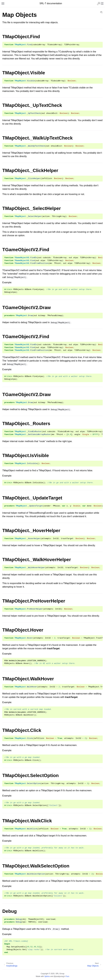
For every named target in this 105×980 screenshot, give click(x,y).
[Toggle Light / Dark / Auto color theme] (99, 3)
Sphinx (47, 976)
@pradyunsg (59, 976)
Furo (67, 976)
